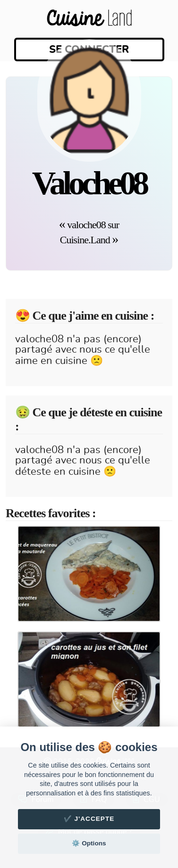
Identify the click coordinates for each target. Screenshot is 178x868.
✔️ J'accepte (89, 819)
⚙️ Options (89, 843)
